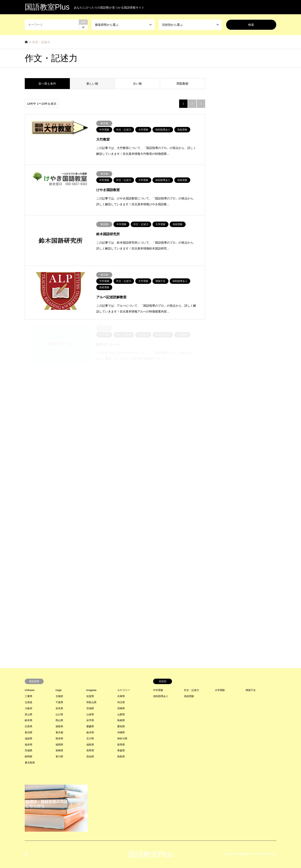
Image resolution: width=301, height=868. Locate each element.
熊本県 (59, 739)
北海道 (29, 702)
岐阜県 (29, 720)
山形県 (90, 714)
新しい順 (92, 84)
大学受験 (220, 690)
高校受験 (189, 696)
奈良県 (59, 708)
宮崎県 (121, 708)
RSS (26, 854)
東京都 (59, 732)
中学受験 (158, 690)
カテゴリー (124, 690)
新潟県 (29, 732)
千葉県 (59, 702)
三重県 (29, 696)
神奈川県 (122, 739)
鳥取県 (121, 757)
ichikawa (30, 690)
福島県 (90, 745)
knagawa (91, 690)
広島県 (29, 726)
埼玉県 (121, 702)
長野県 (90, 750)
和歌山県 (91, 702)
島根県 (121, 720)
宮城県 (90, 708)
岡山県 (59, 720)
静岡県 (29, 757)
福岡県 (59, 745)
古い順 (137, 84)
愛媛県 (90, 726)
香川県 (59, 757)
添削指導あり (161, 696)
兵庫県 (121, 696)
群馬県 (121, 745)
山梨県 (121, 714)
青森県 (121, 750)
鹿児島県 (30, 763)
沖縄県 (121, 732)
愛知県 (121, 726)
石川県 (90, 739)
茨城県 (29, 750)
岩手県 (90, 720)
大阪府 (29, 708)
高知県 (90, 757)
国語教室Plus (150, 854)
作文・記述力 (192, 690)
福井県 (29, 745)
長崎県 (59, 750)
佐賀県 (90, 696)
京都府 (59, 696)
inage (59, 690)
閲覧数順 (182, 84)
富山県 (29, 714)
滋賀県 (29, 739)
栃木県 (90, 732)
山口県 (59, 714)
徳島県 (59, 726)
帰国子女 (251, 690)
